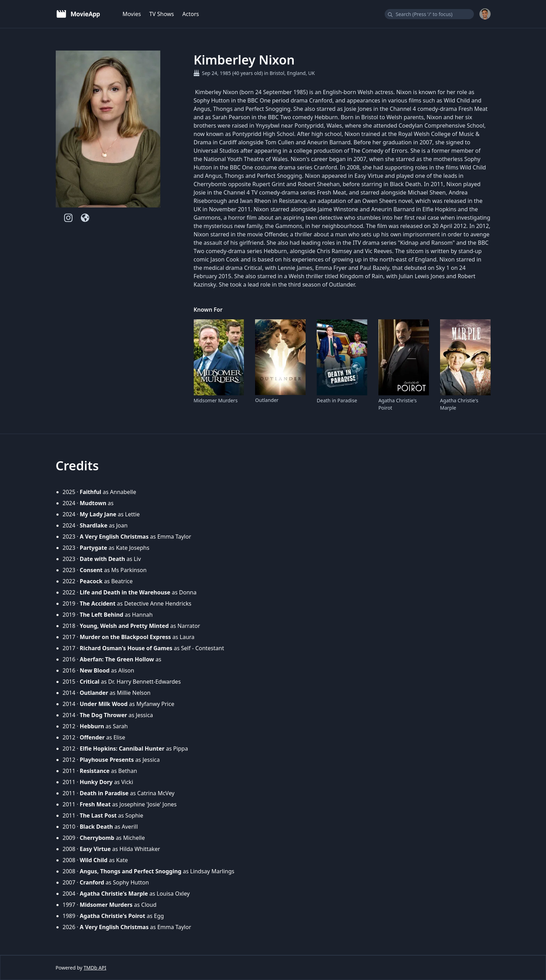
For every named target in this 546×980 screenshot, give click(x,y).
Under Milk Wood (104, 704)
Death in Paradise (337, 400)
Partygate (94, 548)
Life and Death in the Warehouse (125, 592)
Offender (92, 737)
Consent (91, 570)
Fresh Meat (95, 804)
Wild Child (94, 860)
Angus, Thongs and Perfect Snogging (131, 871)
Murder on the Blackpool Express (125, 637)
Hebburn (92, 726)
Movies (132, 14)
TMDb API (95, 968)
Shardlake (94, 525)
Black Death (97, 827)
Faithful (91, 492)
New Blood (95, 670)
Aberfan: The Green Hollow (117, 659)
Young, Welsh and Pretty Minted (124, 626)
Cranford (92, 882)
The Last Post (98, 815)
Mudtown (93, 503)
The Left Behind (102, 615)
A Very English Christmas (114, 537)
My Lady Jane (98, 514)
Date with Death (102, 559)
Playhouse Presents (107, 760)
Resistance (95, 771)
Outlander (267, 400)
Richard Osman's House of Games (126, 648)
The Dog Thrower (103, 715)
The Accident (98, 603)
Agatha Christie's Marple (459, 404)
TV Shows (162, 14)
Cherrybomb (97, 838)
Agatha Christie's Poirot (398, 404)
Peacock (91, 581)
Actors (191, 14)
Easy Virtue (95, 849)
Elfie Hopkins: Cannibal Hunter (122, 749)
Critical (90, 682)
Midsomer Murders (216, 400)
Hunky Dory (96, 782)
